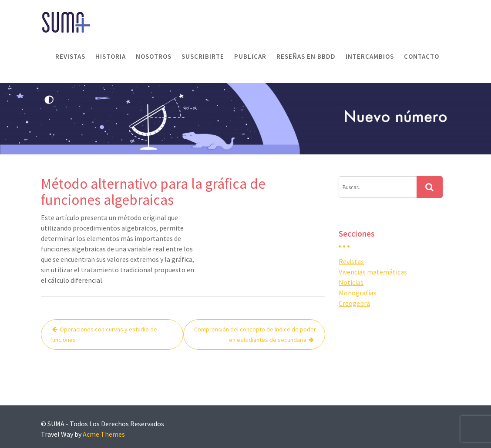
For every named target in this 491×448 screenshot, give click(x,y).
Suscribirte (203, 56)
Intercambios (370, 56)
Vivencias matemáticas (373, 272)
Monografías (358, 293)
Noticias (351, 282)
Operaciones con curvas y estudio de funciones (104, 334)
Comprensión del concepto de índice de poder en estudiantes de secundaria (255, 334)
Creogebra (354, 303)
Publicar (250, 56)
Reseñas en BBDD (306, 56)
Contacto (422, 56)
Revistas (70, 56)
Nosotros (154, 56)
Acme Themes (104, 434)
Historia (111, 56)
